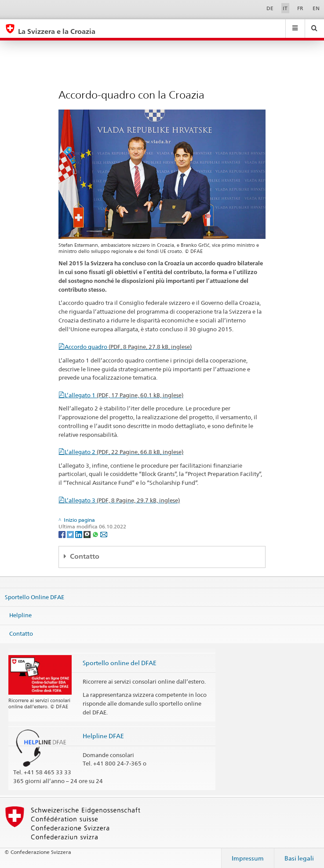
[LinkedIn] (79, 534)
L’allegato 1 (124, 395)
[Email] (104, 534)
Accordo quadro (128, 347)
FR (300, 8)
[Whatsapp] (96, 534)
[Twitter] (71, 534)
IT (285, 8)
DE (270, 8)
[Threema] (88, 534)
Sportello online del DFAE (120, 663)
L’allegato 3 (122, 500)
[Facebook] (63, 534)
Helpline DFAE (103, 736)
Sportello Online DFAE (35, 597)
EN (316, 8)
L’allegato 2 (124, 452)
